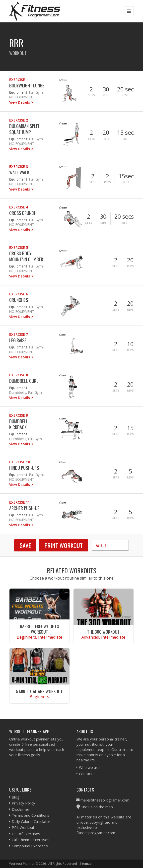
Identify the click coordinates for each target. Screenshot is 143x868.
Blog (16, 797)
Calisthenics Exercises (31, 840)
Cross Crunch (23, 213)
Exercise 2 (19, 120)
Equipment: (19, 92)
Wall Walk (19, 172)
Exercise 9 (19, 415)
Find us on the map (97, 807)
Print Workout (64, 545)
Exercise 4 (19, 207)
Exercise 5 (19, 247)
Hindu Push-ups (24, 468)
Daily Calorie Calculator (31, 821)
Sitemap (86, 864)
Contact (86, 774)
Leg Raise (18, 340)
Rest (125, 95)
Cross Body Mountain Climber (26, 256)
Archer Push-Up (24, 508)
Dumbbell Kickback (19, 424)
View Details (20, 102)
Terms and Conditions (31, 815)
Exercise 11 (20, 502)
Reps (106, 95)
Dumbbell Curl (24, 381)
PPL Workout (23, 827)
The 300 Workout (103, 632)
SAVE (25, 545)
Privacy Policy (23, 803)
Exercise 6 (19, 294)
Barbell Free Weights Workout (39, 629)
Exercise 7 (19, 334)
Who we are (89, 767)
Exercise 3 (19, 167)
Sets (91, 95)
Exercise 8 (19, 375)
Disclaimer (21, 809)
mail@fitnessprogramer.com (105, 800)
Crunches (19, 300)
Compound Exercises (30, 846)
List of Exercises (26, 834)
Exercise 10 (20, 462)
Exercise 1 (19, 80)
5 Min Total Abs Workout (39, 691)
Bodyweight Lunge (27, 85)
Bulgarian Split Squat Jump (24, 129)
